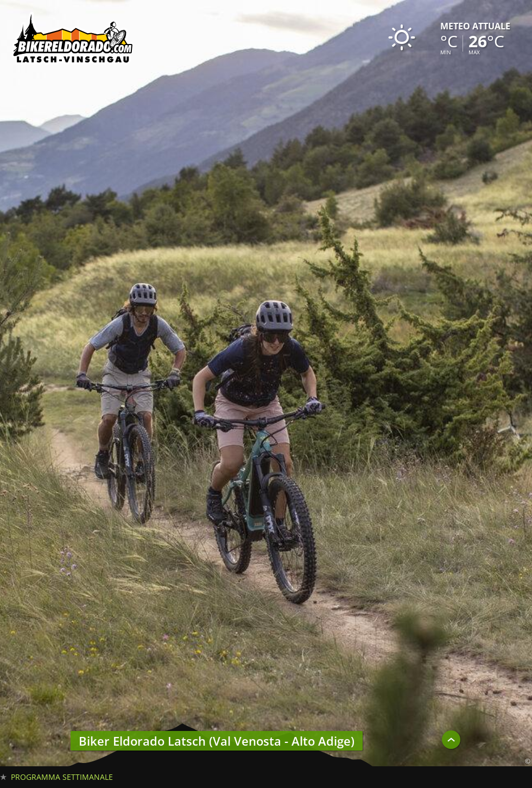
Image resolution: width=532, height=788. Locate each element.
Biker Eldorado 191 (73, 41)
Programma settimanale (62, 777)
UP (451, 740)
